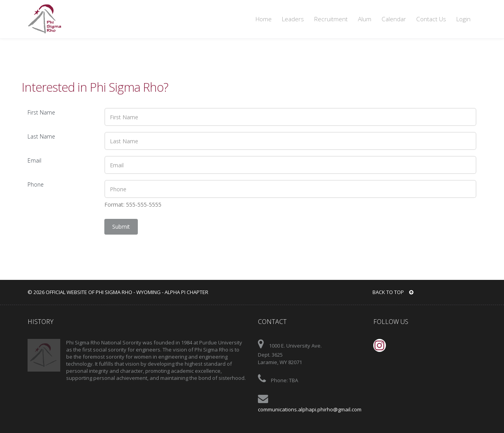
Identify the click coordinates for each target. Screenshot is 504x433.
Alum (365, 19)
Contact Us (431, 19)
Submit (121, 227)
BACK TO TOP (393, 292)
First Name (41, 112)
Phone (36, 184)
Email (34, 160)
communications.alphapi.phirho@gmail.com (310, 409)
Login (463, 19)
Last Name (41, 136)
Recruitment (331, 19)
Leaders (293, 19)
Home (264, 19)
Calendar (394, 19)
